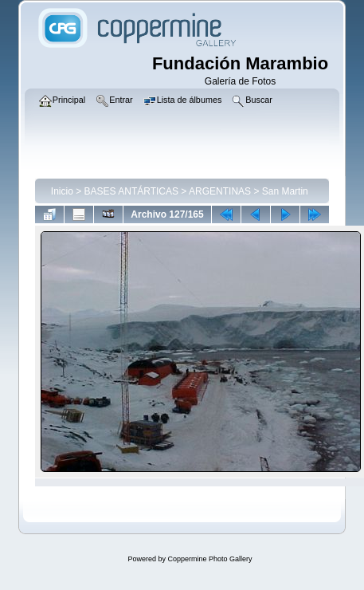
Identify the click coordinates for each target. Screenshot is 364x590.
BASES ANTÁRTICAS (131, 191)
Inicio (62, 191)
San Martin (285, 191)
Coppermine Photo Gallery (209, 559)
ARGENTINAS (220, 191)
